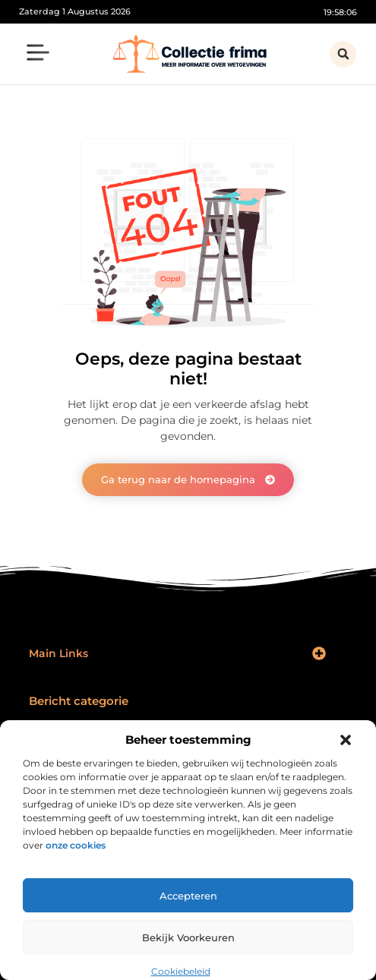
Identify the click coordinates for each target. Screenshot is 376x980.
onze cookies (76, 845)
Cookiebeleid (181, 971)
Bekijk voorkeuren (188, 937)
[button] (346, 740)
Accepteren (188, 896)
